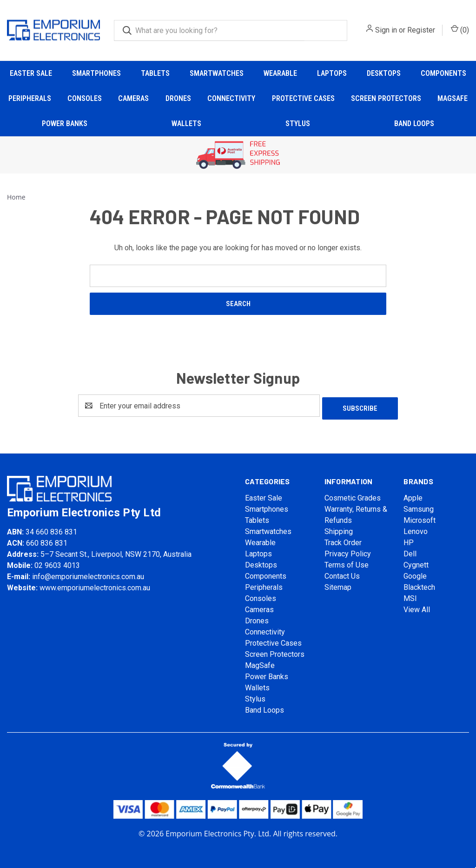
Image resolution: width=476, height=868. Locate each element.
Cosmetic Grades (353, 495)
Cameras (133, 98)
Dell (410, 551)
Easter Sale (31, 73)
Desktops (384, 73)
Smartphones (96, 73)
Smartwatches (217, 73)
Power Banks (65, 124)
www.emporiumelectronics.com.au (95, 585)
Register (421, 30)
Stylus (298, 124)
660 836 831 (47, 540)
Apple (413, 495)
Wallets (186, 124)
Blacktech (419, 584)
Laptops (332, 73)
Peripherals (30, 98)
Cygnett (416, 562)
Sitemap (338, 584)
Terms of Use (347, 562)
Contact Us (342, 573)
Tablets (155, 73)
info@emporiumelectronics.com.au (88, 574)
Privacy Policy (348, 551)
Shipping (339, 529)
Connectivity (231, 98)
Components (443, 73)
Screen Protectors (386, 98)
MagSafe (453, 98)
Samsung (419, 506)
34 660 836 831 (51, 529)
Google (415, 573)
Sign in (386, 30)
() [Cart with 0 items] (460, 30)
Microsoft (420, 517)
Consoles (85, 98)
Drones (178, 98)
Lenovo (416, 529)
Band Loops (414, 124)
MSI (410, 596)
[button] (238, 155)
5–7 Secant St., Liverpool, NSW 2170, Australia (116, 551)
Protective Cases (303, 98)
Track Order (343, 540)
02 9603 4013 (57, 563)
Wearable (280, 73)
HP (409, 540)
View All (417, 607)
